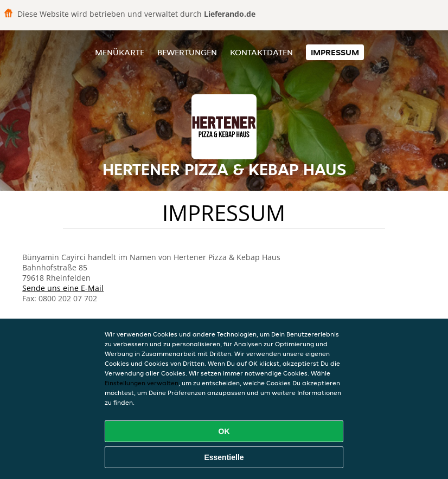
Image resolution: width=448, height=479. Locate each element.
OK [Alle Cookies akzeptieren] (224, 431)
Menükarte (120, 52)
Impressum (335, 52)
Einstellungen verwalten (142, 383)
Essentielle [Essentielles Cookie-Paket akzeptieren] (224, 457)
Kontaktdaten (261, 52)
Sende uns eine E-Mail (63, 288)
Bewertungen (187, 52)
